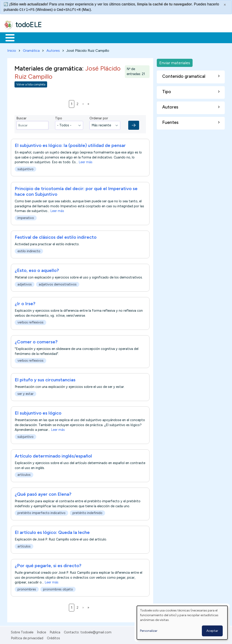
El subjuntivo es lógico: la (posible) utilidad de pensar (70, 145)
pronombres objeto (58, 588)
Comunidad (166, 37)
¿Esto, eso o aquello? (37, 269)
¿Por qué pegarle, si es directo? (48, 565)
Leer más (86, 161)
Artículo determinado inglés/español (53, 455)
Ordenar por (99, 118)
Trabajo (82, 37)
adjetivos (25, 283)
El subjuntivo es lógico (38, 412)
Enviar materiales (175, 62)
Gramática (31, 50)
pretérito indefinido (87, 512)
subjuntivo (25, 168)
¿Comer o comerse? (36, 341)
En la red (107, 37)
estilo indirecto (29, 250)
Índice (41, 631)
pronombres (27, 588)
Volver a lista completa (31, 84)
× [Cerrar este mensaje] (225, 5)
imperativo (26, 217)
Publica (55, 631)
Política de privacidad (27, 637)
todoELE (29, 25)
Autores (53, 50)
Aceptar (212, 631)
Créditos (53, 637)
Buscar (186, 37)
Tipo (59, 118)
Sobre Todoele (22, 631)
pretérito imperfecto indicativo (41, 512)
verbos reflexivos (30, 322)
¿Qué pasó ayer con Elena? (43, 493)
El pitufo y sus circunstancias (45, 379)
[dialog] (182, 623)
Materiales (25, 37)
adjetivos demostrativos (58, 283)
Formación (55, 37)
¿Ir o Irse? (25, 303)
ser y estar (25, 393)
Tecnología (135, 37)
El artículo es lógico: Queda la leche (52, 531)
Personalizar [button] (149, 631)
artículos (24, 474)
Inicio (8, 37)
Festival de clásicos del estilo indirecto (56, 236)
